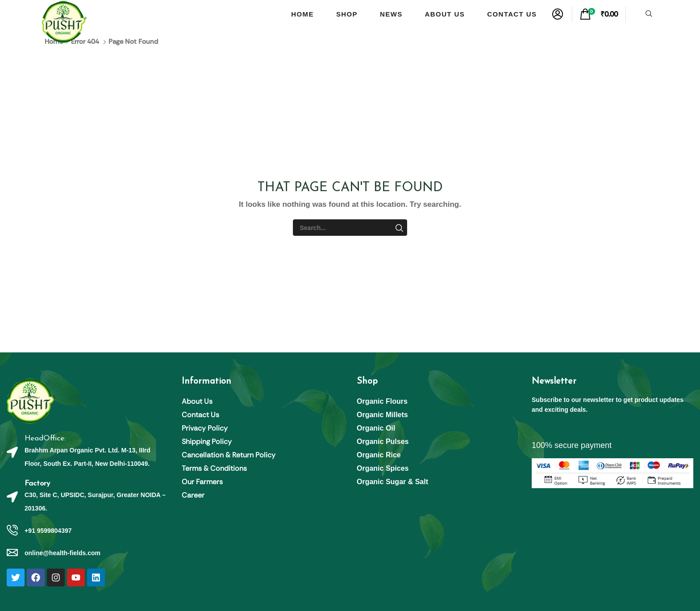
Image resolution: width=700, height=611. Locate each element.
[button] (558, 14)
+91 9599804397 (48, 531)
